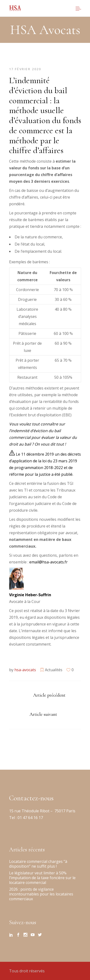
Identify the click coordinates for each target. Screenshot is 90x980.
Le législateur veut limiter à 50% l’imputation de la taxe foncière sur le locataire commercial (42, 878)
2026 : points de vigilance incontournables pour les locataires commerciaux (41, 894)
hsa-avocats (25, 670)
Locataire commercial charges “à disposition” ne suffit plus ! (38, 864)
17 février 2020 (25, 69)
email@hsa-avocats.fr (48, 562)
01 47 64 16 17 (30, 818)
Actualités (54, 670)
